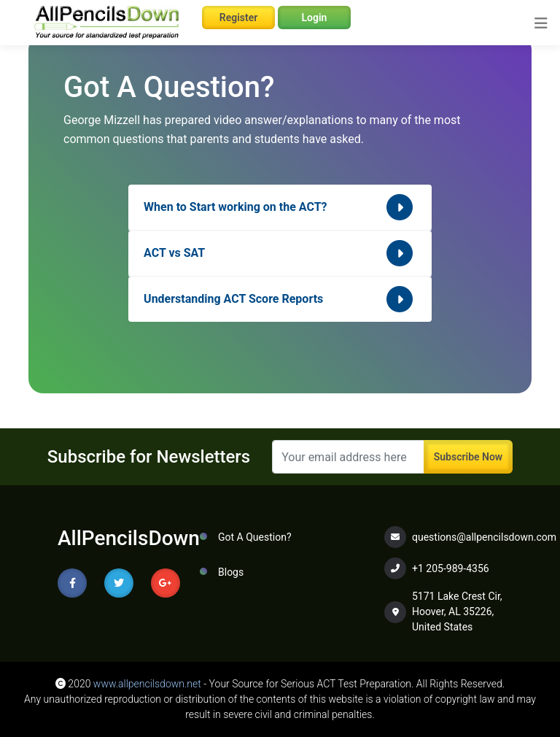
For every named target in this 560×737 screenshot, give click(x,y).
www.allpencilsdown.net (147, 684)
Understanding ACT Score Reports (280, 299)
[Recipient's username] (348, 457)
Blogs (231, 572)
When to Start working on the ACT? (280, 207)
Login (315, 18)
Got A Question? (255, 537)
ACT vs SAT (280, 253)
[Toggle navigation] (541, 23)
